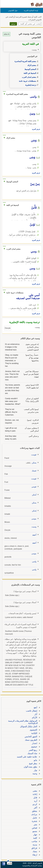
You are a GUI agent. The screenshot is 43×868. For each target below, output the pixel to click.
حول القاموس (13, 10)
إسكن (34, 511)
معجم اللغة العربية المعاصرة (25, 61)
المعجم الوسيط (30, 69)
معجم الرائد (31, 65)
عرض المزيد (36, 129)
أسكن (34, 495)
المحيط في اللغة (30, 73)
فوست (33, 455)
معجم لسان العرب (29, 77)
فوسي (34, 487)
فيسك (34, 471)
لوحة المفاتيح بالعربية (31, 10)
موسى (34, 519)
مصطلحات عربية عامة (27, 81)
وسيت (34, 527)
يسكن (34, 463)
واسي (34, 570)
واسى (34, 562)
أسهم (34, 535)
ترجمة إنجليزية (30, 85)
